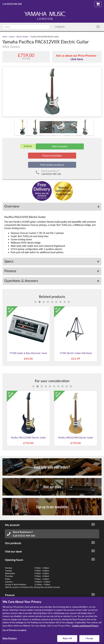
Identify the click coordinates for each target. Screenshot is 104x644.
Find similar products (52, 165)
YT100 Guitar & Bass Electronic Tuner (28, 353)
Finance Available (52, 155)
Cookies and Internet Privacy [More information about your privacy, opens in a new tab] (85, 626)
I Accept (89, 638)
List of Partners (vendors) (15, 630)
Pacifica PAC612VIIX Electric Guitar (28, 438)
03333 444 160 (14, 4)
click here (77, 59)
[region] (52, 620)
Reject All (67, 638)
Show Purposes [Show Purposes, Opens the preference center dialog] (10, 638)
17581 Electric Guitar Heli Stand (76, 353)
